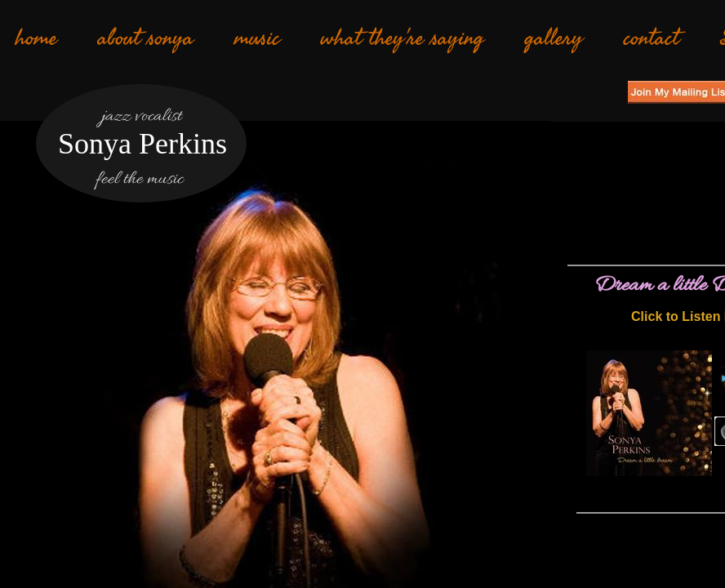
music (257, 38)
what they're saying (403, 38)
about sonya (146, 38)
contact (652, 38)
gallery (554, 38)
